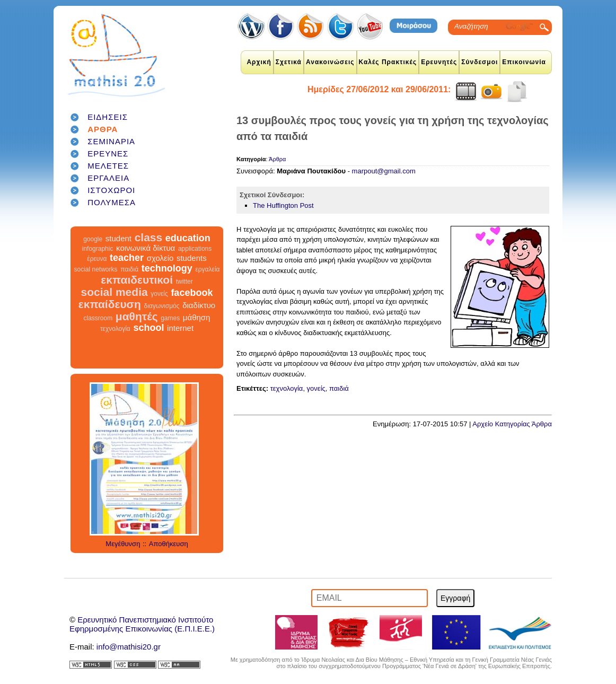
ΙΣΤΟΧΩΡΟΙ (111, 190)
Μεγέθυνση (123, 544)
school (148, 328)
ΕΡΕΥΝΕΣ (108, 154)
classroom (98, 318)
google (93, 239)
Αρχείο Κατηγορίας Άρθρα (512, 424)
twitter (184, 282)
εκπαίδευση (110, 304)
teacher (127, 258)
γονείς (159, 294)
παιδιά (129, 269)
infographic (98, 249)
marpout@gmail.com (384, 171)
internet (180, 328)
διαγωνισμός (161, 306)
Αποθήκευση (169, 544)
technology (167, 268)
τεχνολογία (115, 329)
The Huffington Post (283, 205)
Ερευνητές (439, 62)
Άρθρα (277, 159)
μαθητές (137, 316)
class (149, 237)
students (192, 258)
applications (195, 249)
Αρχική (259, 62)
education (188, 238)
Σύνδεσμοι (479, 62)
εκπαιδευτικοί (137, 280)
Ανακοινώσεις (330, 62)
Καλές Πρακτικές (388, 62)
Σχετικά (289, 62)
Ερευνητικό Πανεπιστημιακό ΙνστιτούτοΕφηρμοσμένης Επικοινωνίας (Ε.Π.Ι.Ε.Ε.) (142, 624)
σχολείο (160, 258)
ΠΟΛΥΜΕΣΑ (112, 202)
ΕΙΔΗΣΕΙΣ (108, 117)
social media (115, 292)
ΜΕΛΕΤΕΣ (108, 166)
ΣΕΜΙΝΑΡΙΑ (111, 141)
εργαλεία (207, 269)
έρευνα (97, 259)
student (118, 238)
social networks (96, 269)
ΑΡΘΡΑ (103, 129)
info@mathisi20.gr (129, 647)
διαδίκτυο (199, 305)
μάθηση (197, 317)
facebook (192, 293)
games (170, 318)
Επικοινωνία (524, 62)
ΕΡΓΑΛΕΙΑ (108, 178)
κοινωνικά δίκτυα (146, 248)
